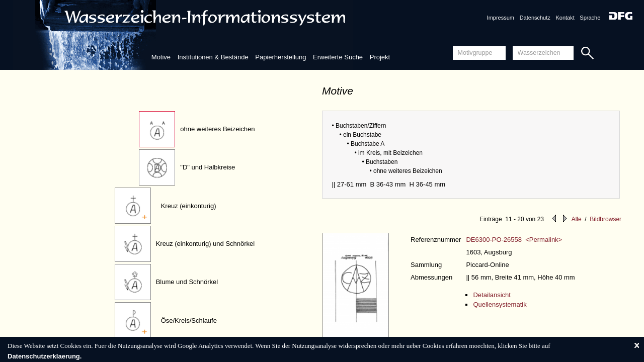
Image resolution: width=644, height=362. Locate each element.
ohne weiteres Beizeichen (217, 129)
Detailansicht (492, 295)
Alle (577, 219)
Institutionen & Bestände (213, 57)
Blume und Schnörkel (187, 282)
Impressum (501, 18)
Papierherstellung (280, 57)
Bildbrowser (606, 219)
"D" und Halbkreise (208, 167)
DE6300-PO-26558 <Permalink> (514, 240)
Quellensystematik (500, 304)
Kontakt (565, 18)
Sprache (590, 18)
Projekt (380, 57)
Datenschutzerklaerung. (45, 356)
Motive (161, 57)
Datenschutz (535, 18)
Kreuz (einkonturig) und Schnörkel (206, 244)
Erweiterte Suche (338, 57)
